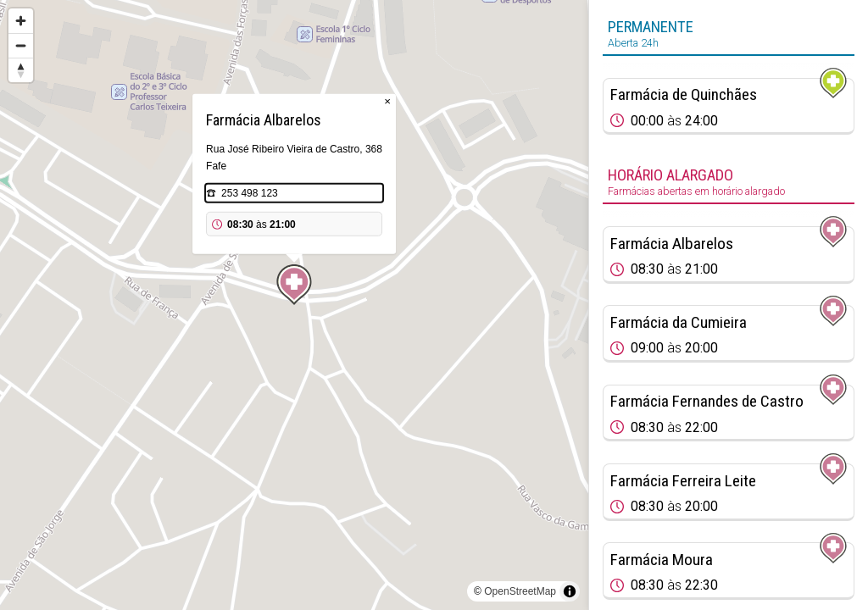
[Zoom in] (21, 21)
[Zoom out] (21, 45)
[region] (294, 305)
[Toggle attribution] (570, 591)
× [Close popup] (387, 101)
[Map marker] (294, 285)
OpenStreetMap (520, 591)
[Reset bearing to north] (21, 70)
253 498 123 (250, 193)
